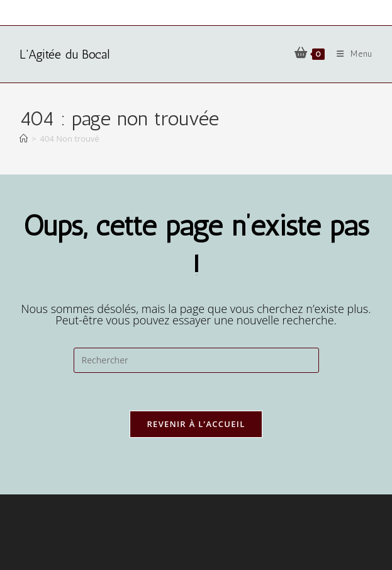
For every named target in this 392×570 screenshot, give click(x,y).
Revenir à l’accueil (196, 424)
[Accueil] (24, 139)
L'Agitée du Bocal (64, 54)
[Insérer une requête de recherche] (196, 360)
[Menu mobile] (350, 54)
